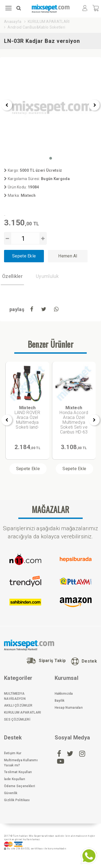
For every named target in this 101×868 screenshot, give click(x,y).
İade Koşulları (15, 779)
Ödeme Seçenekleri (20, 786)
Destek (84, 661)
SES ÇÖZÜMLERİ (17, 719)
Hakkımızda (64, 694)
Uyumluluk (47, 276)
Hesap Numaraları (69, 708)
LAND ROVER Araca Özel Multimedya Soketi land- (27, 417)
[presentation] (7, 105)
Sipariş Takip (46, 661)
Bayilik (60, 701)
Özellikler (12, 276)
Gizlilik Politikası (17, 800)
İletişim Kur (13, 753)
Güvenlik (11, 793)
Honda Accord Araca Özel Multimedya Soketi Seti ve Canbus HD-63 (74, 420)
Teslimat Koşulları (18, 772)
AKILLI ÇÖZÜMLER (18, 705)
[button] (51, 158)
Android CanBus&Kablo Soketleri (36, 27)
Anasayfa (13, 22)
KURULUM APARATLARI (49, 22)
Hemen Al (68, 256)
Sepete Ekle (24, 256)
